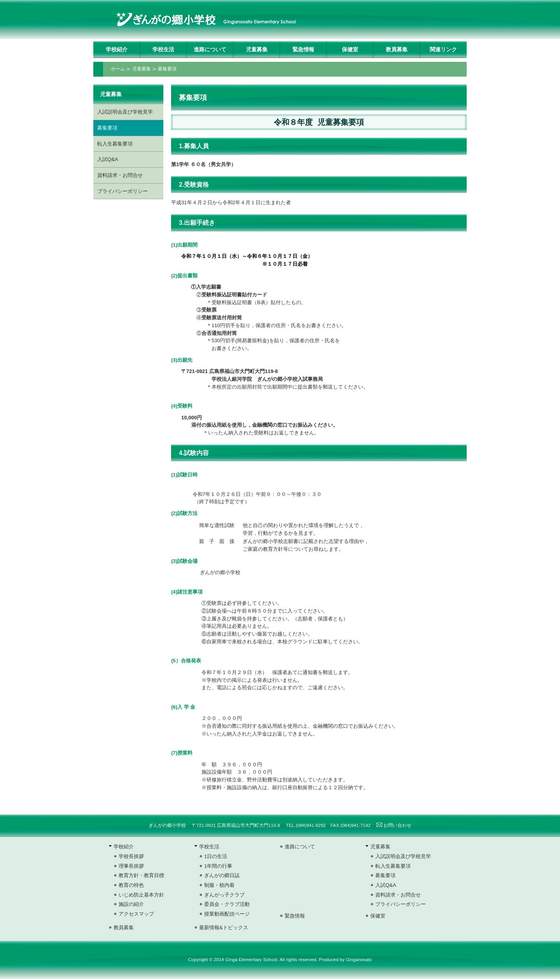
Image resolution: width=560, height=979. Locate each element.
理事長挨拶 (131, 866)
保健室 (350, 49)
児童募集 (257, 49)
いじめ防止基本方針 (141, 895)
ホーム (118, 69)
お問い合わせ (394, 825)
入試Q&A (108, 159)
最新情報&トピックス (224, 927)
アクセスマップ (136, 914)
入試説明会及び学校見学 (125, 112)
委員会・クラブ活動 (227, 904)
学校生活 (163, 49)
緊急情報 (303, 49)
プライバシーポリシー (122, 191)
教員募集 (397, 49)
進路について (210, 49)
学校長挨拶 (131, 856)
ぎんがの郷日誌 (222, 875)
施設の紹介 (131, 904)
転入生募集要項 (115, 144)
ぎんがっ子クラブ (224, 895)
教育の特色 (131, 885)
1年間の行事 (218, 866)
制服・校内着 (219, 885)
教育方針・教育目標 (141, 875)
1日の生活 (216, 856)
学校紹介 (117, 49)
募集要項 (167, 69)
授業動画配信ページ (227, 914)
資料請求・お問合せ (120, 175)
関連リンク (443, 49)
